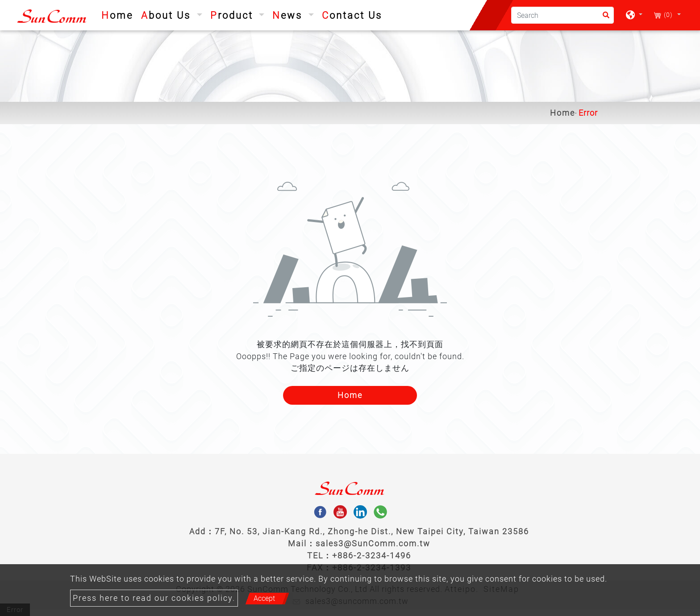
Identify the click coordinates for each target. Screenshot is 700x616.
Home (119, 14)
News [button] (289, 15)
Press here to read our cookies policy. (154, 598)
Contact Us (352, 15)
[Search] (562, 15)
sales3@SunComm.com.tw (373, 543)
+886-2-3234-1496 (372, 555)
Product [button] (233, 15)
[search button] (603, 18)
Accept (264, 598)
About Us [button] (168, 15)
